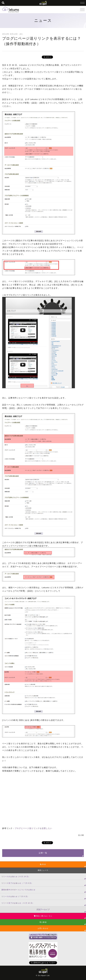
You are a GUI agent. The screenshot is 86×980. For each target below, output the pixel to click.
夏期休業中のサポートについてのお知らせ (18, 890)
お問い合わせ (43, 928)
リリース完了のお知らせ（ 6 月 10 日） (18, 903)
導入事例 (43, 922)
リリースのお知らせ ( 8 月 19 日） (16, 877)
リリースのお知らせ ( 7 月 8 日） (15, 896)
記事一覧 (43, 853)
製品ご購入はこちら (43, 916)
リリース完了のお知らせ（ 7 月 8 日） (17, 883)
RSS (43, 864)
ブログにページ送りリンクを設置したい (33, 828)
